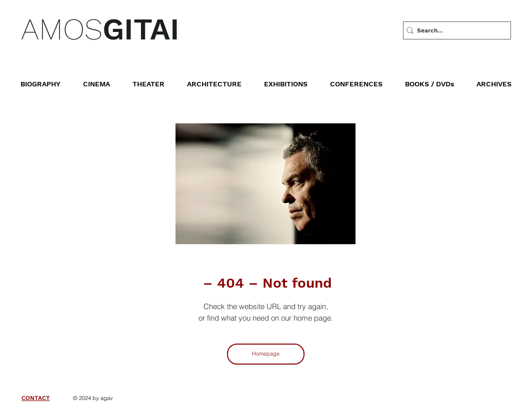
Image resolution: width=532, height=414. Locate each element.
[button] (437, 79)
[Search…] (453, 30)
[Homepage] (266, 354)
